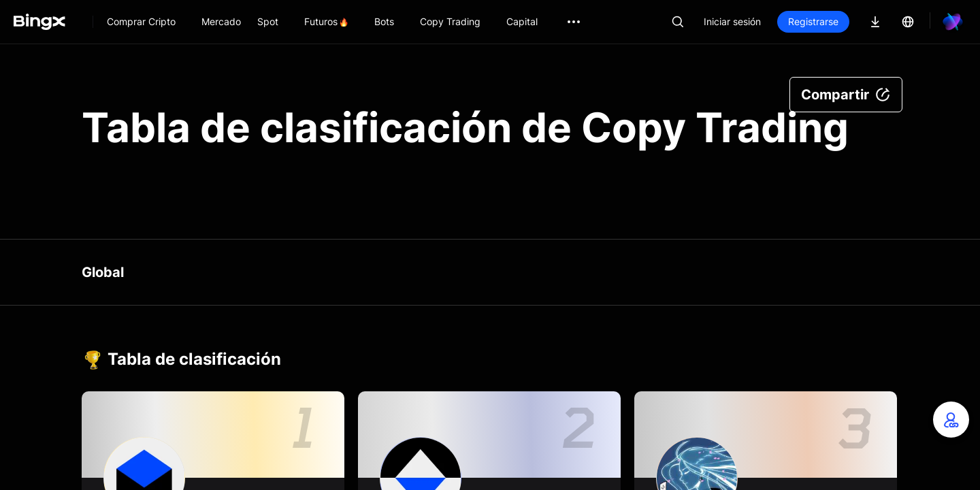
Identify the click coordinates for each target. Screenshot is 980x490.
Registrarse (813, 21)
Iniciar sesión (732, 21)
